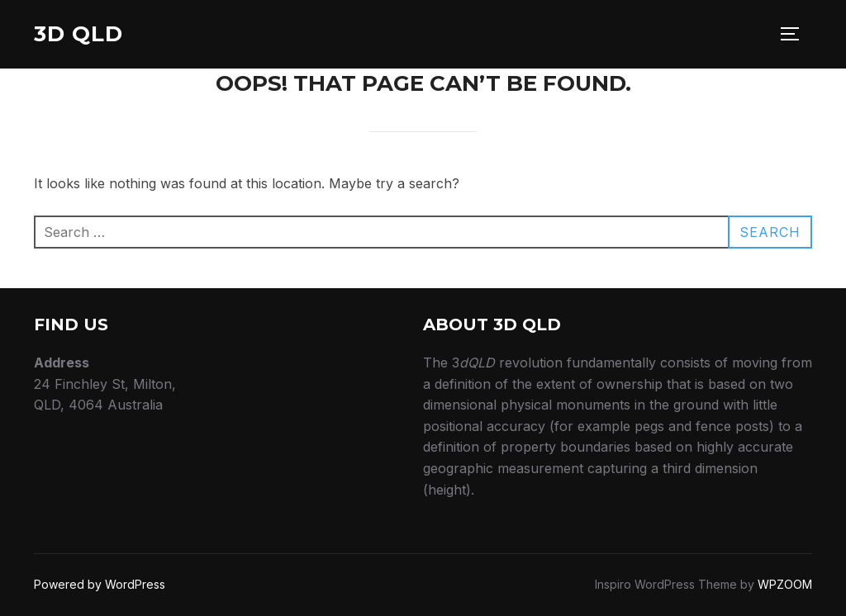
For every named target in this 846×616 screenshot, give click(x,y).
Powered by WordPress (100, 584)
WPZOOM (785, 584)
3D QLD (78, 34)
